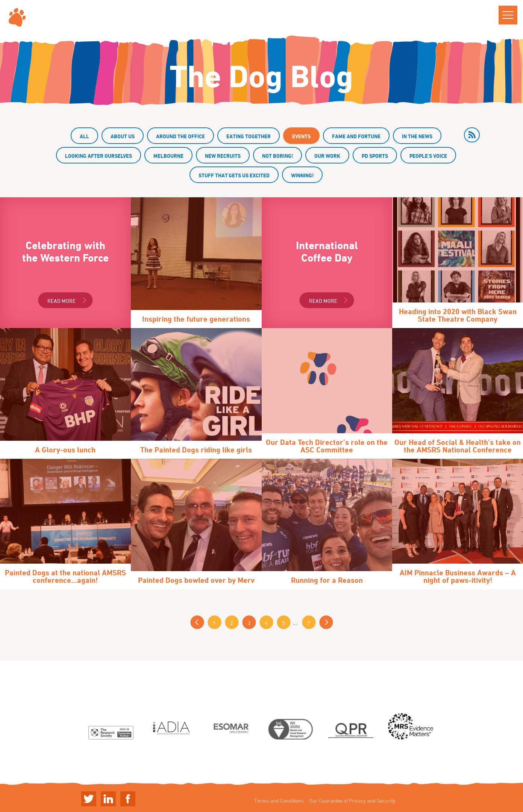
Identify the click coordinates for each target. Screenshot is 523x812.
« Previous (197, 622)
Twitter (89, 799)
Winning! (302, 175)
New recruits (223, 156)
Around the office (180, 136)
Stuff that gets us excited (234, 175)
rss (472, 135)
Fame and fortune (356, 136)
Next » (326, 622)
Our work (327, 156)
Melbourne (168, 156)
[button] (508, 15)
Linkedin (108, 799)
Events (301, 136)
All (84, 136)
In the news (417, 136)
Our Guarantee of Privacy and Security (352, 801)
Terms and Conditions (279, 801)
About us (123, 136)
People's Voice (428, 156)
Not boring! (277, 156)
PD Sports (375, 156)
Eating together (249, 136)
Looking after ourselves (99, 156)
